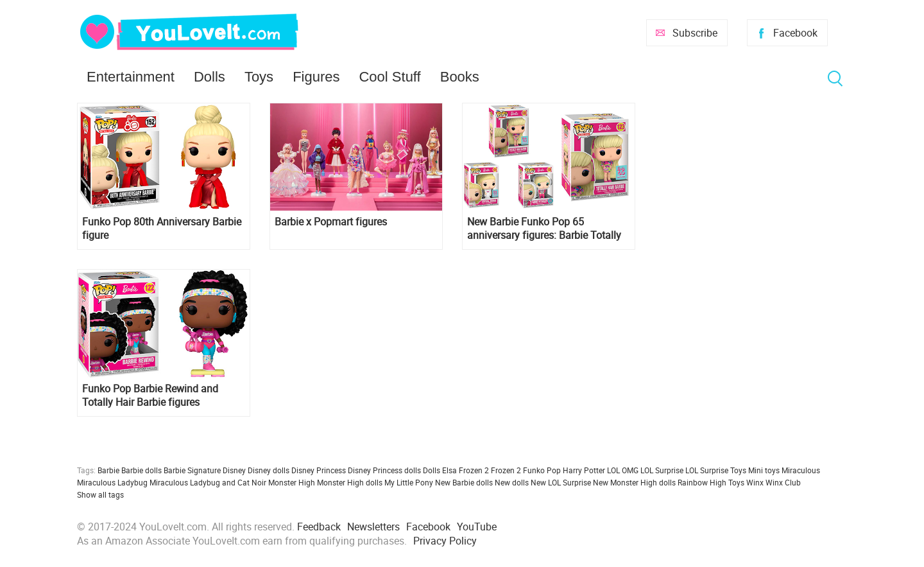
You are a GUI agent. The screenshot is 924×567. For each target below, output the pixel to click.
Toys (259, 77)
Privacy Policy (445, 541)
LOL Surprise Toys (716, 470)
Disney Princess (319, 470)
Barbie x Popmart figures (331, 222)
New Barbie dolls (464, 482)
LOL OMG (623, 470)
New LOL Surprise (561, 482)
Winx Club (783, 482)
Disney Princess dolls (384, 470)
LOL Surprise (662, 470)
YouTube (477, 527)
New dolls (512, 482)
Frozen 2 (506, 470)
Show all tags (100, 494)
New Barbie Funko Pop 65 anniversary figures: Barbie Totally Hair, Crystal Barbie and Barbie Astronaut (544, 229)
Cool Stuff (389, 77)
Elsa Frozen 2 (466, 470)
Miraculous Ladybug (112, 482)
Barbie (108, 470)
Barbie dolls (141, 470)
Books (460, 77)
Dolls (210, 77)
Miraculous (801, 470)
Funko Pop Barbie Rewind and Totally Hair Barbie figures (150, 396)
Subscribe (695, 33)
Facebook (795, 33)
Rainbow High (702, 482)
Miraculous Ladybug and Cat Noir (208, 482)
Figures (316, 77)
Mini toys (764, 470)
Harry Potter (584, 470)
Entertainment (131, 77)
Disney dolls (269, 470)
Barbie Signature (192, 470)
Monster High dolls (350, 482)
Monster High (292, 482)
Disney (234, 470)
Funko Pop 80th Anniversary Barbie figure (162, 229)
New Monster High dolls (634, 482)
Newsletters (373, 527)
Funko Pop (542, 470)
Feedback (319, 527)
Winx (755, 482)
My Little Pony (409, 482)
